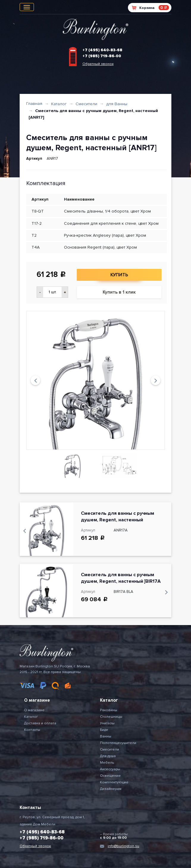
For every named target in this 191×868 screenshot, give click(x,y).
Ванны (106, 736)
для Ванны (117, 104)
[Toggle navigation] (27, 7)
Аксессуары (110, 769)
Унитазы (107, 723)
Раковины (109, 710)
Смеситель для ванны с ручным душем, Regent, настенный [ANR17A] (118, 520)
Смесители (86, 104)
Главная (34, 104)
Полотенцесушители (118, 743)
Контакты (32, 730)
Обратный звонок (98, 64)
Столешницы (111, 717)
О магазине (34, 710)
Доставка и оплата (40, 723)
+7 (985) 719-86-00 (102, 56)
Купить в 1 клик (119, 292)
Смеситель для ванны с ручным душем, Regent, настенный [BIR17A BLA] (121, 581)
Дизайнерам (111, 789)
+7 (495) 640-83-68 (102, 50)
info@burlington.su (123, 846)
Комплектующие (114, 782)
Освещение (110, 776)
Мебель (107, 763)
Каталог (59, 104)
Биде (104, 730)
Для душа (108, 756)
